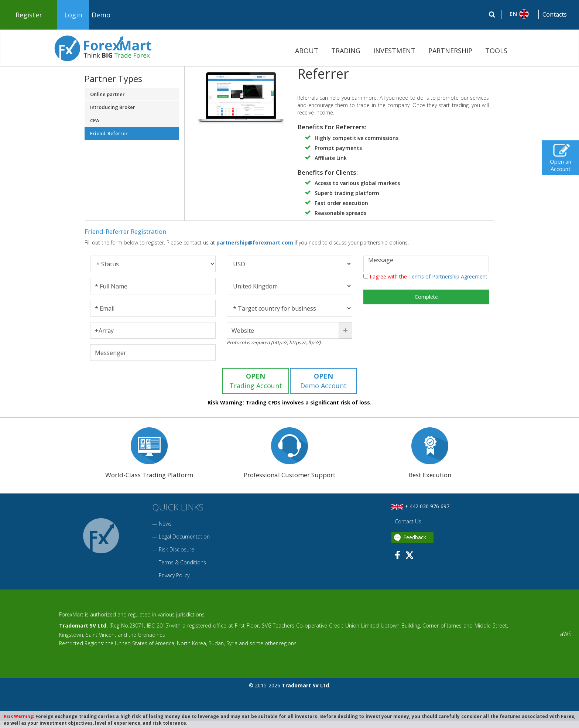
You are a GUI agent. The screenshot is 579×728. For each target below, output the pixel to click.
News (165, 524)
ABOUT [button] (307, 51)
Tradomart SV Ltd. (83, 626)
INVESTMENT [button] (394, 51)
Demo (101, 15)
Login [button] (73, 15)
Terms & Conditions (182, 562)
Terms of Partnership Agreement (448, 276)
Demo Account (323, 381)
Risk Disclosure (177, 549)
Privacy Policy (174, 575)
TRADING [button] (346, 51)
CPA (95, 120)
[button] (520, 14)
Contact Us (407, 521)
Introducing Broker (113, 107)
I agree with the (425, 276)
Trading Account (256, 381)
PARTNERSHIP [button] (450, 51)
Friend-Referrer (109, 133)
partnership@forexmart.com (256, 242)
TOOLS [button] (496, 51)
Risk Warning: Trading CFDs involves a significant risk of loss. (289, 402)
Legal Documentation (184, 536)
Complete (426, 297)
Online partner (107, 94)
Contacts (555, 14)
